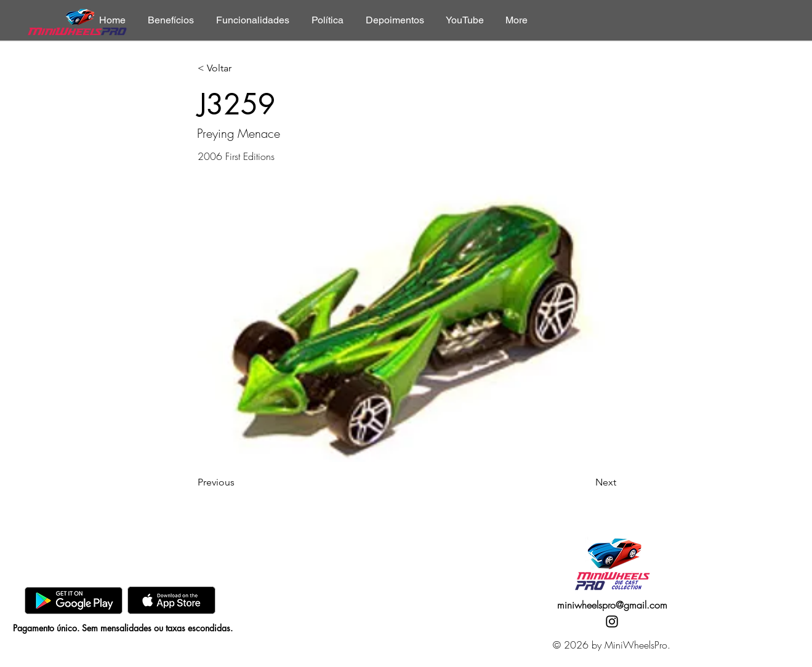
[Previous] (238, 482)
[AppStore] (171, 600)
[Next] (585, 482)
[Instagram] (612, 621)
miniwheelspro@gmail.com (612, 605)
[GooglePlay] (74, 600)
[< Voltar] (238, 69)
